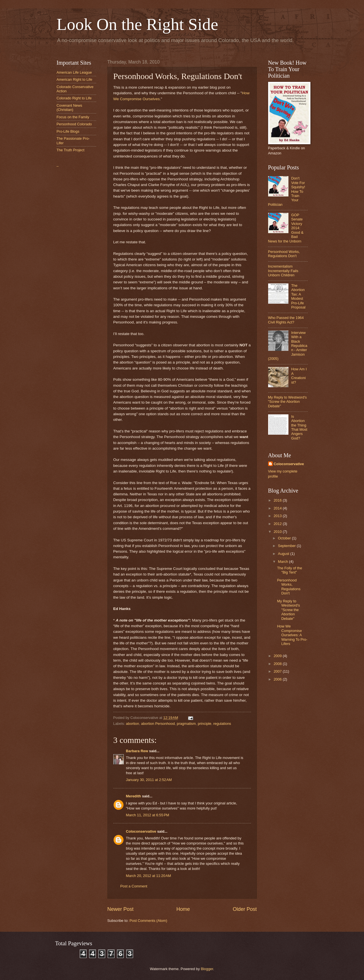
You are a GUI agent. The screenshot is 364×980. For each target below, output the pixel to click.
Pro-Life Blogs (68, 131)
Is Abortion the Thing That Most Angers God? (299, 427)
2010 (278, 532)
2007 (278, 671)
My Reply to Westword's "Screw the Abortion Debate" (287, 402)
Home (183, 909)
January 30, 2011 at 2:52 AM (149, 780)
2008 (278, 664)
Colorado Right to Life (74, 98)
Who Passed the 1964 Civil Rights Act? (286, 320)
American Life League (74, 72)
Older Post (245, 909)
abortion (133, 724)
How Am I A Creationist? (299, 376)
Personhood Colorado (74, 124)
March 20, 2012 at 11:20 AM (149, 876)
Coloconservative (141, 831)
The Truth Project (71, 150)
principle (204, 724)
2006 (278, 679)
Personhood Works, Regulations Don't (284, 254)
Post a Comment (134, 886)
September (287, 546)
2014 (278, 508)
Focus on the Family (73, 117)
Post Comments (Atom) (148, 921)
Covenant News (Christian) (70, 108)
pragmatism (186, 724)
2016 (278, 500)
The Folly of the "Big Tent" (290, 570)
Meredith (134, 796)
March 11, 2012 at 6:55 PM (148, 815)
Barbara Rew (137, 751)
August (284, 554)
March (284, 562)
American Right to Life (75, 79)
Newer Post (121, 909)
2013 (278, 516)
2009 (278, 656)
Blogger (207, 969)
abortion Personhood (158, 724)
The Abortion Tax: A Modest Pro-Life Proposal (298, 296)
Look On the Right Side (137, 24)
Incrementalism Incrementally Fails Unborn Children (283, 271)
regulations (222, 724)
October (285, 538)
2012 (278, 524)
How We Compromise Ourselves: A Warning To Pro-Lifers (292, 635)
